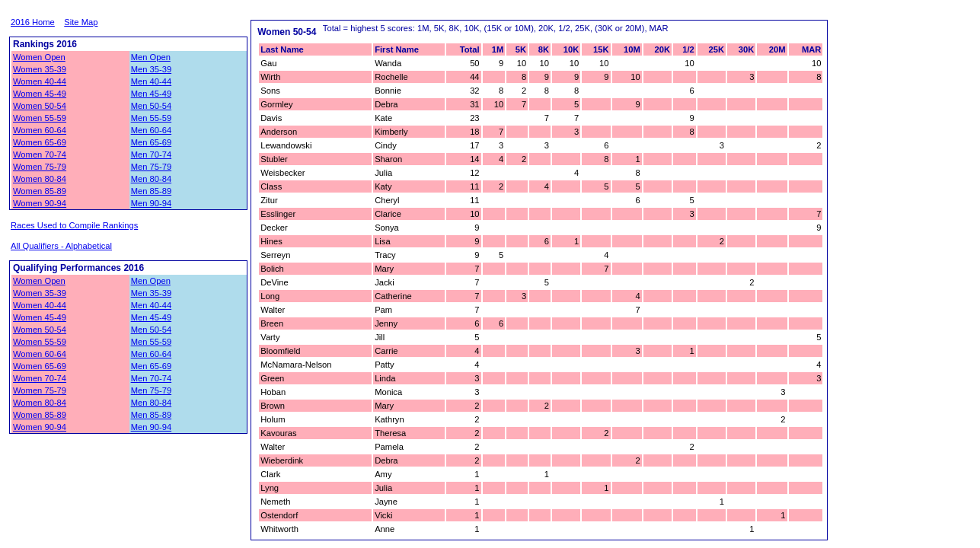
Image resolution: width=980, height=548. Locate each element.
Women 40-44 (40, 81)
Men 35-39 (152, 69)
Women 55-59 (40, 118)
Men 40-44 (152, 81)
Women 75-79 (40, 167)
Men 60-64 (152, 130)
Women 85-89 (40, 191)
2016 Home (33, 22)
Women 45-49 (40, 94)
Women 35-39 (40, 69)
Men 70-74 (152, 155)
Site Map (81, 22)
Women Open (39, 57)
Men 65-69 (152, 142)
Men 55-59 (152, 118)
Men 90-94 (152, 203)
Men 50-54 (152, 106)
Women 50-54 (40, 106)
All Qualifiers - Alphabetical (61, 246)
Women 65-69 (40, 142)
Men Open (151, 57)
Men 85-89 (152, 191)
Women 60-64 (40, 130)
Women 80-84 (40, 179)
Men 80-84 (152, 179)
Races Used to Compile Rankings (74, 225)
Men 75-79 (152, 167)
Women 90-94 (40, 203)
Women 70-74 (40, 155)
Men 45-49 (152, 94)
